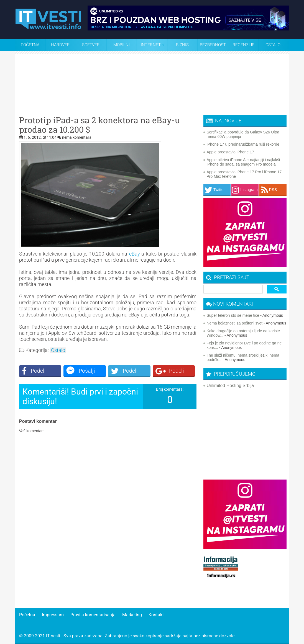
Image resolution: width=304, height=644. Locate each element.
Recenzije (243, 45)
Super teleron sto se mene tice (233, 315)
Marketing (132, 615)
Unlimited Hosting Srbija (230, 386)
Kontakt (156, 615)
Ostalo (58, 350)
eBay (135, 254)
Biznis (182, 45)
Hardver (60, 45)
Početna (30, 45)
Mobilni (122, 45)
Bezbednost (213, 45)
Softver (91, 45)
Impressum (53, 615)
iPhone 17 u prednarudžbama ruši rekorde (243, 144)
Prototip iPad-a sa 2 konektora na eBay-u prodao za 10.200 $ (99, 125)
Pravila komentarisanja (93, 615)
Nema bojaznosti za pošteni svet (235, 323)
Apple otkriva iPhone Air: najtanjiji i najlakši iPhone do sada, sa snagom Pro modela (243, 162)
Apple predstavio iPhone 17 (230, 152)
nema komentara (77, 137)
